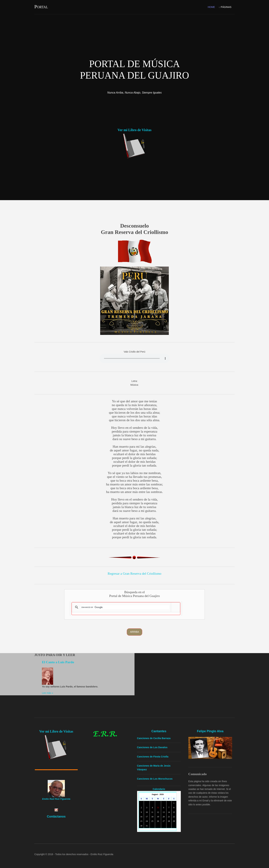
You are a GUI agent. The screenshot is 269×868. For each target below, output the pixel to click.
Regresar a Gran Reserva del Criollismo (135, 573)
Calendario (160, 787)
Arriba (134, 631)
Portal (43, 6)
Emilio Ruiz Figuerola (104, 852)
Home (209, 7)
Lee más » (51, 692)
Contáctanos (58, 815)
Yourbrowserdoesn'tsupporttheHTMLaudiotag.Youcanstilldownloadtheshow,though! (135, 357)
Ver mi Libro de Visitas (134, 129)
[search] (127, 606)
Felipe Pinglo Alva (211, 730)
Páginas (224, 7)
